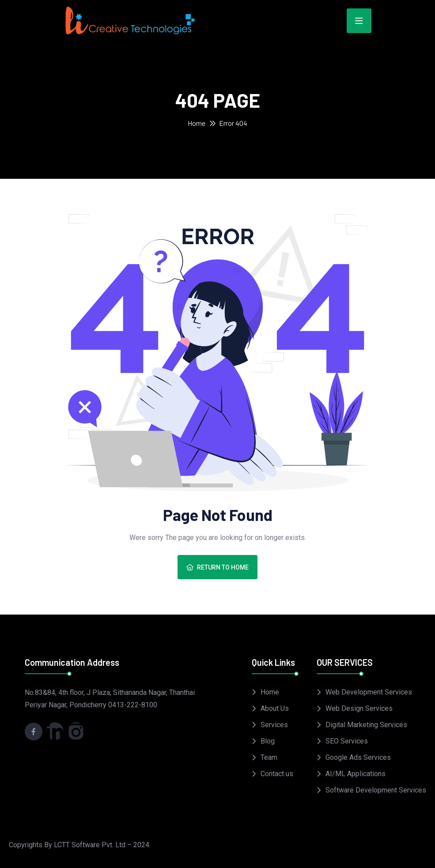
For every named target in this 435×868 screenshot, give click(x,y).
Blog (268, 741)
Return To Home (217, 567)
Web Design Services (359, 708)
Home (197, 123)
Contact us (277, 774)
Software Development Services (376, 790)
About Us (275, 708)
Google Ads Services (358, 757)
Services (274, 725)
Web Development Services (369, 692)
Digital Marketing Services (366, 725)
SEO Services (347, 741)
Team (269, 757)
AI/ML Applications (356, 774)
